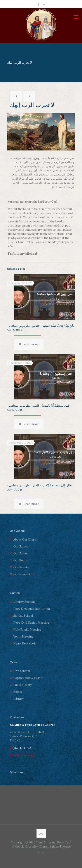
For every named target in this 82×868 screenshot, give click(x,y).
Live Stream (22, 671)
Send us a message (23, 755)
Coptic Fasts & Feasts (28, 678)
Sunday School (23, 616)
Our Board (20, 560)
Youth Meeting (23, 637)
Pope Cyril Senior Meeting (31, 623)
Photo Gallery (23, 685)
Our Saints (21, 547)
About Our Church (25, 540)
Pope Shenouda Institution (32, 609)
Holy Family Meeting (27, 630)
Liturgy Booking (24, 602)
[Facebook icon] (38, 4)
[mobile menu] (76, 17)
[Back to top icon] (41, 834)
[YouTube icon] (44, 4)
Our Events (21, 567)
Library (18, 699)
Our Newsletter (24, 574)
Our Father (21, 553)
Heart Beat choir (25, 643)
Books (18, 692)
